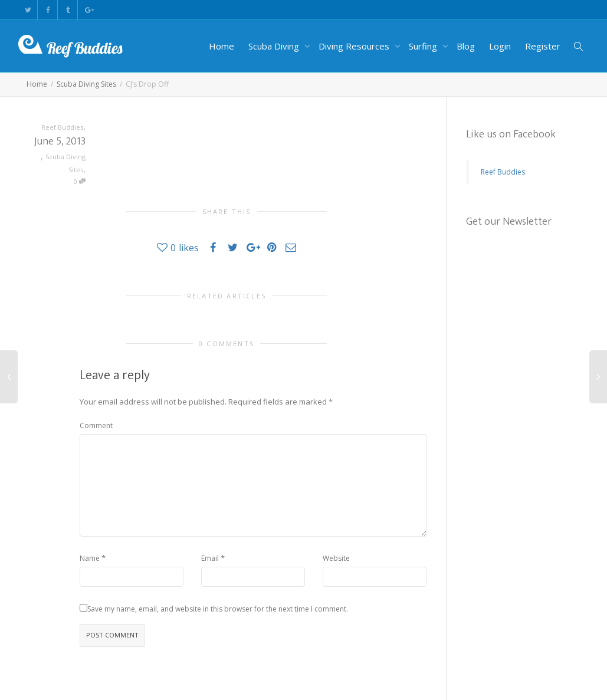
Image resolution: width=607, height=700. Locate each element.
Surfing (424, 46)
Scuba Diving (275, 46)
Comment (96, 425)
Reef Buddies (503, 172)
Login (500, 46)
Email (210, 558)
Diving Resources (355, 46)
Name (90, 558)
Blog (466, 46)
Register (543, 46)
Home (222, 46)
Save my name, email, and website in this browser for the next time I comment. (218, 609)
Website (336, 558)
